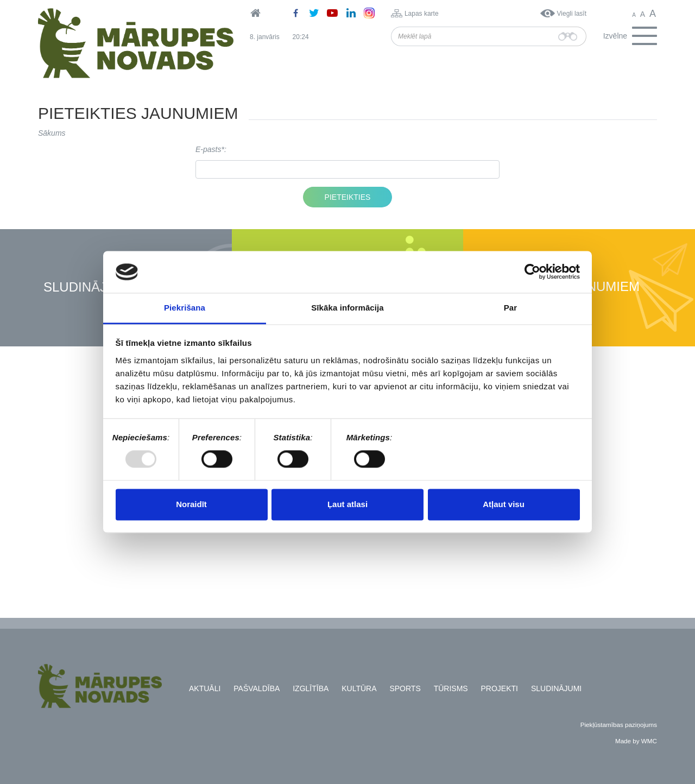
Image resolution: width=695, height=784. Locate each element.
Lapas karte (422, 14)
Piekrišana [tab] (185, 308)
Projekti (500, 688)
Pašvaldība (257, 688)
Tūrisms (451, 688)
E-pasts (208, 149)
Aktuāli (205, 688)
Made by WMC (636, 741)
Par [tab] (511, 308)
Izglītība (311, 688)
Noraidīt (191, 504)
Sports (405, 688)
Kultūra (359, 688)
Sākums (52, 133)
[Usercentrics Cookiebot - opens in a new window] (532, 272)
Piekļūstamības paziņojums (619, 725)
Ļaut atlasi (347, 504)
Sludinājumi (87, 287)
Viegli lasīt (572, 14)
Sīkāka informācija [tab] (347, 308)
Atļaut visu (504, 504)
